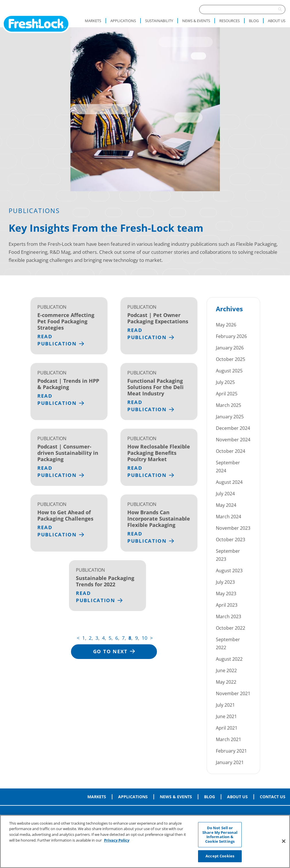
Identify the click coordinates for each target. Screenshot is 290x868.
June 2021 (226, 716)
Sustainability (159, 21)
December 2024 (233, 428)
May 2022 (226, 682)
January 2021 (230, 762)
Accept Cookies (220, 857)
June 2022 (226, 670)
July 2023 (225, 582)
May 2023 (226, 594)
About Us (277, 21)
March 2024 (228, 517)
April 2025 (227, 394)
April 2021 (227, 728)
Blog (254, 21)
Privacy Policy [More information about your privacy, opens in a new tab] (117, 841)
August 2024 (229, 482)
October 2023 (231, 540)
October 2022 (231, 628)
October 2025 (231, 359)
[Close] (284, 842)
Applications (123, 21)
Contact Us (273, 797)
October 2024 (231, 451)
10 (145, 638)
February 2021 (231, 751)
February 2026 (231, 336)
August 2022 (229, 659)
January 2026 (230, 348)
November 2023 (233, 528)
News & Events (196, 21)
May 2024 (226, 505)
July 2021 (225, 705)
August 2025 (229, 371)
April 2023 (227, 605)
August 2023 (229, 571)
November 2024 (233, 440)
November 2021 (233, 693)
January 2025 (230, 417)
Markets (93, 21)
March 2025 (228, 405)
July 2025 (225, 382)
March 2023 (228, 616)
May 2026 (226, 325)
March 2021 (228, 739)
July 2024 (225, 494)
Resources (229, 21)
